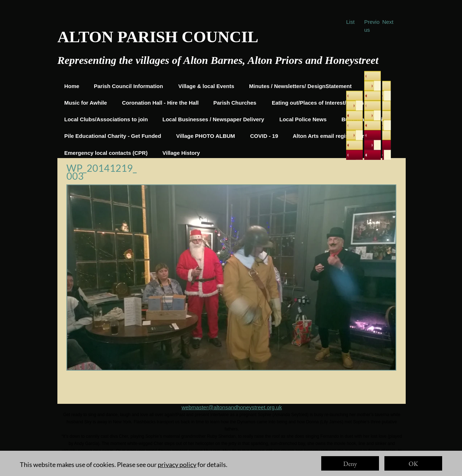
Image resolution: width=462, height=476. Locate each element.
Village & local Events (206, 86)
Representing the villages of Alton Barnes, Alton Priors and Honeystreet (218, 60)
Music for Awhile (86, 103)
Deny (350, 464)
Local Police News (303, 119)
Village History (181, 153)
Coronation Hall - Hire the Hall (160, 103)
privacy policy (177, 464)
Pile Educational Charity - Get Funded (113, 136)
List (350, 22)
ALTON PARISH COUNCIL (158, 37)
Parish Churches (235, 103)
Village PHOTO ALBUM (206, 136)
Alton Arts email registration (329, 136)
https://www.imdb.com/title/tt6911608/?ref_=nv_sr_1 (232, 472)
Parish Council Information (128, 86)
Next (388, 22)
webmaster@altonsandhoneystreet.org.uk (232, 407)
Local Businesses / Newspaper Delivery (213, 119)
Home (72, 86)
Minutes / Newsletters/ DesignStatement (300, 86)
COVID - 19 (264, 136)
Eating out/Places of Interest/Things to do (325, 103)
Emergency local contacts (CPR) (106, 153)
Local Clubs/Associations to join (106, 119)
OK (413, 464)
